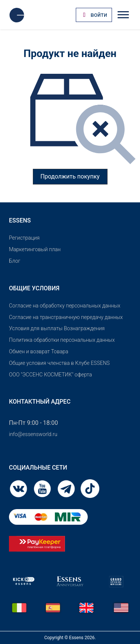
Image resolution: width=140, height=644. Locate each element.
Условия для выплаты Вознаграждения (57, 328)
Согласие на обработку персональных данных (65, 306)
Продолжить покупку (70, 176)
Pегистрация (24, 238)
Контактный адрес (40, 402)
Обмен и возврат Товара (39, 351)
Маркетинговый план (35, 249)
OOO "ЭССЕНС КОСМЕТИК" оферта (50, 375)
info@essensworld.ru (33, 434)
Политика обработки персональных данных (62, 340)
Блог (15, 261)
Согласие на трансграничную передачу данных (66, 317)
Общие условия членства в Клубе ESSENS (59, 363)
